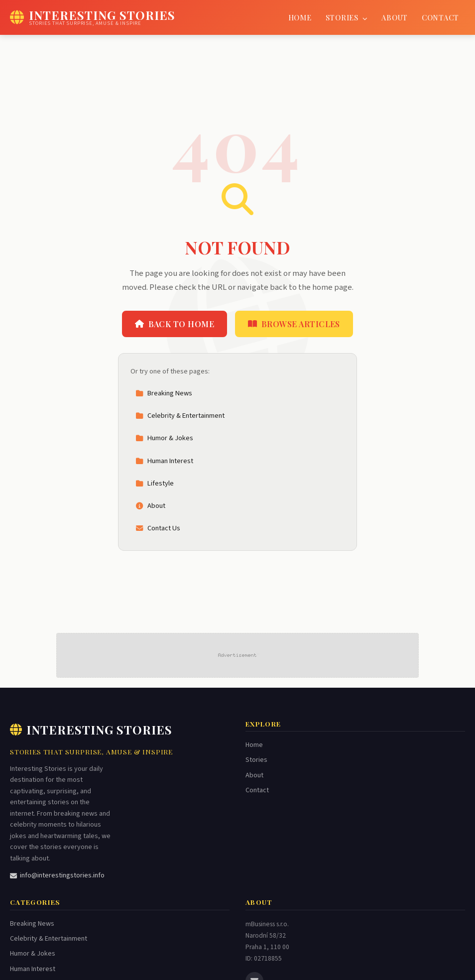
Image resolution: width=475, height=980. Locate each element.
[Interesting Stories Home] (93, 17)
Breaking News (164, 393)
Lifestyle (155, 483)
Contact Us (158, 528)
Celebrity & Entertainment (180, 416)
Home (300, 17)
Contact (440, 17)
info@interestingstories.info (57, 875)
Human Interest (164, 461)
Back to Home (175, 324)
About (395, 17)
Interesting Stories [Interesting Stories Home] (91, 730)
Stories (347, 17)
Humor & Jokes (164, 438)
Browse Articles (294, 324)
